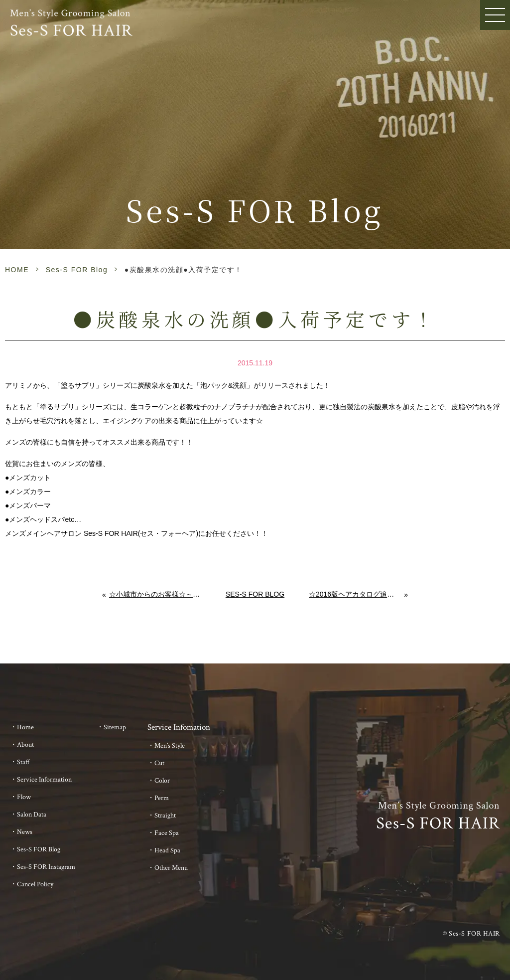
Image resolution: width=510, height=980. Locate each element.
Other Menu (171, 868)
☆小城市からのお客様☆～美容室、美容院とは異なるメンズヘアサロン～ (155, 594)
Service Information (44, 780)
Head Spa (167, 850)
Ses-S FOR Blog (77, 270)
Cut (159, 763)
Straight (165, 816)
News (25, 832)
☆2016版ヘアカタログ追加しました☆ (357, 594)
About (25, 745)
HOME (17, 270)
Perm (162, 798)
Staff (23, 762)
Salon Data (32, 815)
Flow (24, 797)
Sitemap (115, 727)
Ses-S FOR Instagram (46, 867)
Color (162, 781)
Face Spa (167, 833)
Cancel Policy (35, 884)
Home (25, 727)
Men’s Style (170, 746)
